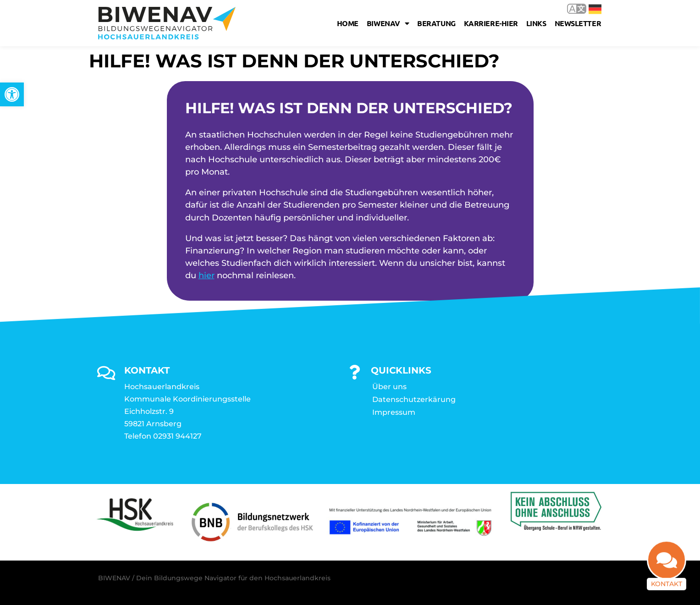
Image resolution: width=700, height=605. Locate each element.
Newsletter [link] (578, 23)
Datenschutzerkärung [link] (414, 399)
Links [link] (536, 23)
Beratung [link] (436, 23)
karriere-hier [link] (491, 23)
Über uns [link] (389, 387)
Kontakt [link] (667, 587)
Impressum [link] (394, 412)
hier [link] (207, 275)
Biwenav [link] (388, 23)
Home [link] (348, 23)
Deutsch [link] (595, 9)
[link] (12, 94)
